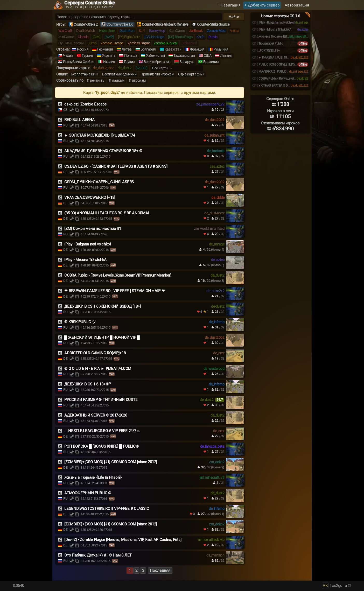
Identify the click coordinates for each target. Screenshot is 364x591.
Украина (109, 55)
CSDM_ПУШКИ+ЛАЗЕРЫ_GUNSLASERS (99, 182)
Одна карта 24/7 (191, 74)
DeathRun (127, 31)
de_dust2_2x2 (103, 68)
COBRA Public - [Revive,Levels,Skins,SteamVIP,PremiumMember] (118, 275)
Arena (234, 31)
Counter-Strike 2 (86, 24)
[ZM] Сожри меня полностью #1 (93, 229)
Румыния (221, 49)
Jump (92, 43)
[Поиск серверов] (139, 17)
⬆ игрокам (137, 80)
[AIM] (97, 37)
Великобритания (157, 62)
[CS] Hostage (154, 37)
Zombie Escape (112, 43)
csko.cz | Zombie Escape (85, 104)
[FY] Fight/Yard (129, 37)
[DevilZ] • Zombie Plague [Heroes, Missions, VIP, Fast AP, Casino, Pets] (123, 540)
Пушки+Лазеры (71, 43)
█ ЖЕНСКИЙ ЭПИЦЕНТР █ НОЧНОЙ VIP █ (102, 337)
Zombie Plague (139, 43)
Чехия (68, 55)
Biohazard (189, 43)
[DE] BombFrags (180, 37)
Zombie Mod (216, 31)
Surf (142, 31)
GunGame (177, 31)
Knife (200, 37)
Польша (131, 55)
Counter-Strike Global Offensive (165, 24)
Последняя (160, 571)
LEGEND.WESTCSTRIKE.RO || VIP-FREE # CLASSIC (107, 509)
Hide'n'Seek (107, 31)
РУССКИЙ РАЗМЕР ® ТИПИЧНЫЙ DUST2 (101, 400)
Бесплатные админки (119, 74)
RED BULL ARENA (79, 120)
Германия (105, 49)
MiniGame (66, 37)
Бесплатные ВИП (84, 74)
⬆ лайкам (116, 80)
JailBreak (196, 31)
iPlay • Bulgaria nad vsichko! (88, 244)
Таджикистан (184, 55)
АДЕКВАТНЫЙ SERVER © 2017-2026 (96, 415)
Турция (87, 55)
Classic (83, 37)
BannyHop (157, 31)
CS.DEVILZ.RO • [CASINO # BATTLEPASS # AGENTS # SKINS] (116, 166)
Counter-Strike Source (213, 24)
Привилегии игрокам (157, 74)
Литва (127, 49)
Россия (83, 49)
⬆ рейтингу (95, 80)
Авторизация (297, 5)
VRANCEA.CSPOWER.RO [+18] (90, 198)
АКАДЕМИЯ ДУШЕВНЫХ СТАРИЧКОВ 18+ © (103, 151)
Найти (234, 17)
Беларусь (187, 62)
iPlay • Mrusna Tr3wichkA (85, 260)
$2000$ (141, 68)
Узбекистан (155, 55)
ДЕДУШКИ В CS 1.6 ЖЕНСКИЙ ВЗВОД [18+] (103, 306)
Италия (109, 62)
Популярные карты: (73, 68)
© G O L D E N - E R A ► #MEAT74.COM (98, 369)
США (208, 55)
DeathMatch (86, 31)
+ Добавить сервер (262, 5)
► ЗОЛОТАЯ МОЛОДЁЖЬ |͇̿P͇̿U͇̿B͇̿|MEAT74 (100, 135)
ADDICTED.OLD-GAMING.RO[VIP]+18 (95, 353)
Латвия (226, 55)
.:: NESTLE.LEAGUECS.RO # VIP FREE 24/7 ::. (102, 431)
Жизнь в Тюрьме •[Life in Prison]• (93, 477)
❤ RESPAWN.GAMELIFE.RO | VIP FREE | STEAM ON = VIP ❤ (114, 291)
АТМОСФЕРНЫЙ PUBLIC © (88, 493)
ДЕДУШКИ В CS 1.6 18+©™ (88, 384)
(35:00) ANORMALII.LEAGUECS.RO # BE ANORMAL (107, 213)
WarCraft (65, 31)
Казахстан (173, 49)
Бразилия (211, 62)
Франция (197, 49)
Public (213, 37)
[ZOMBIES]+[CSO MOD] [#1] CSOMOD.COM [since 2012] (111, 462)
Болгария (148, 49)
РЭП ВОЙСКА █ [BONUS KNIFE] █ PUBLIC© (101, 446)
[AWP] (109, 37)
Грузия (129, 62)
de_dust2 (125, 68)
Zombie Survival (166, 43)
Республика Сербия (79, 62)
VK (325, 586)
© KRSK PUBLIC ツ (80, 322)
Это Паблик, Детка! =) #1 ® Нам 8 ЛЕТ (98, 555)
